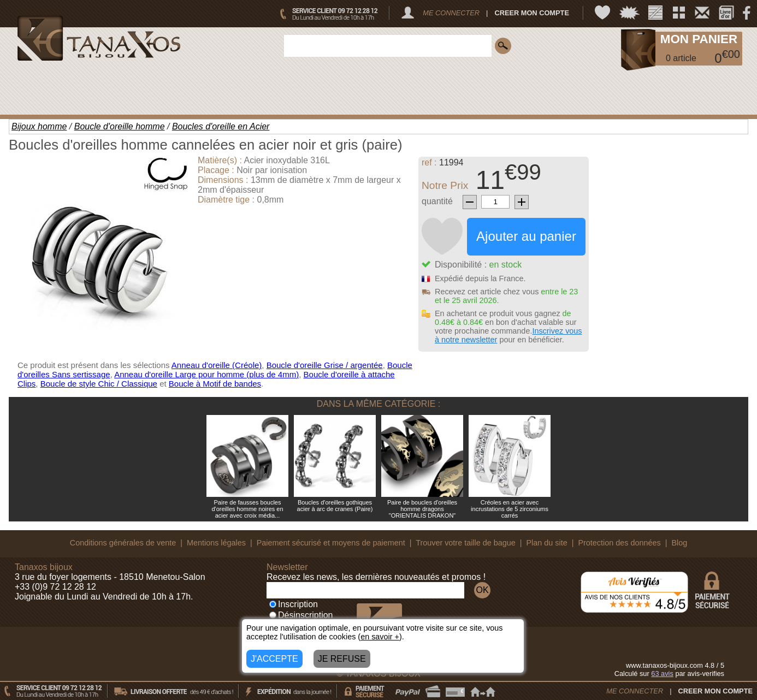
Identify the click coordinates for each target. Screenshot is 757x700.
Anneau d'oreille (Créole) (217, 365)
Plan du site (547, 543)
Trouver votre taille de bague (466, 543)
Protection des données (619, 543)
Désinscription (301, 615)
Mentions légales (216, 543)
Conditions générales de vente (123, 543)
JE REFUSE (342, 659)
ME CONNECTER (451, 13)
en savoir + (380, 637)
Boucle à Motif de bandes (215, 384)
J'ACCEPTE (274, 659)
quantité (437, 201)
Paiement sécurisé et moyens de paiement (331, 543)
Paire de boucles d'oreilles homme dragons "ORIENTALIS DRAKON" (422, 509)
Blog (679, 543)
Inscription (294, 604)
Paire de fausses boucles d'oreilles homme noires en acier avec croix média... (247, 509)
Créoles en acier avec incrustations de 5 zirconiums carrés (510, 509)
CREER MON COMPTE (532, 13)
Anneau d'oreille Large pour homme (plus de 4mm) (206, 374)
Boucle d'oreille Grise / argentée (325, 365)
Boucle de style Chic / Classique (99, 384)
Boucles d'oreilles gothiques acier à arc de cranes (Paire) (335, 506)
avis (662, 674)
